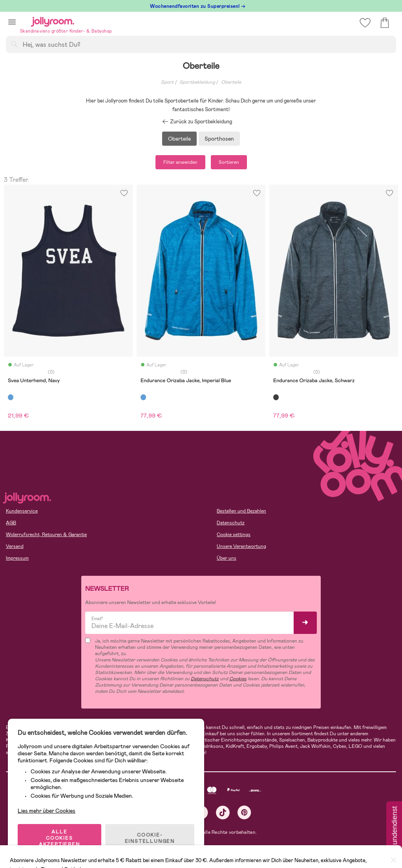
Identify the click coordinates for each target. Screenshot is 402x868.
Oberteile (231, 82)
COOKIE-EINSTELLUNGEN (150, 838)
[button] (12, 22)
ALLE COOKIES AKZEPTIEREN (59, 838)
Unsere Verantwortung (241, 546)
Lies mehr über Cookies (47, 811)
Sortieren (229, 162)
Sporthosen (219, 139)
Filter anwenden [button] (180, 162)
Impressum (17, 558)
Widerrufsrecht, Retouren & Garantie (46, 535)
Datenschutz (231, 523)
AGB (11, 523)
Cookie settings (234, 535)
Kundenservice (22, 511)
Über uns (227, 558)
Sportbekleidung (197, 82)
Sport (167, 82)
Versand (15, 546)
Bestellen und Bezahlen (241, 511)
